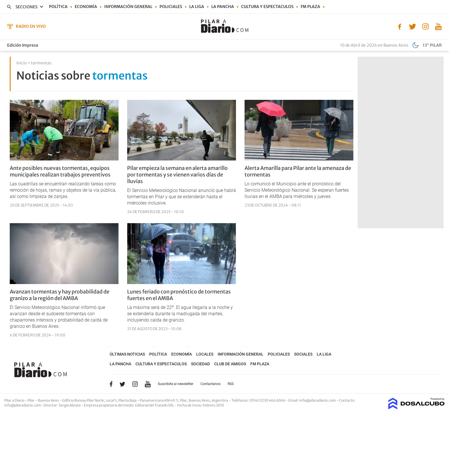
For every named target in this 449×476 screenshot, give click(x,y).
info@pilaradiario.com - (319, 400)
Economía (86, 7)
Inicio (21, 63)
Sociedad (200, 364)
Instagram (135, 384)
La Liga (197, 7)
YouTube (148, 384)
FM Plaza (310, 7)
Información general (128, 7)
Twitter (123, 384)
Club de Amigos (230, 364)
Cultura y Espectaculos (267, 7)
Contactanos (210, 384)
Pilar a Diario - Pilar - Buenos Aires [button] (32, 400)
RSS (231, 384)
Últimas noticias (127, 354)
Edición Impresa (23, 45)
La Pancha (223, 7)
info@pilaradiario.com (23, 405)
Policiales (171, 7)
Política (58, 7)
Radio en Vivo (31, 26)
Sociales (303, 354)
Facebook (111, 384)
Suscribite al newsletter (176, 384)
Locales (205, 354)
